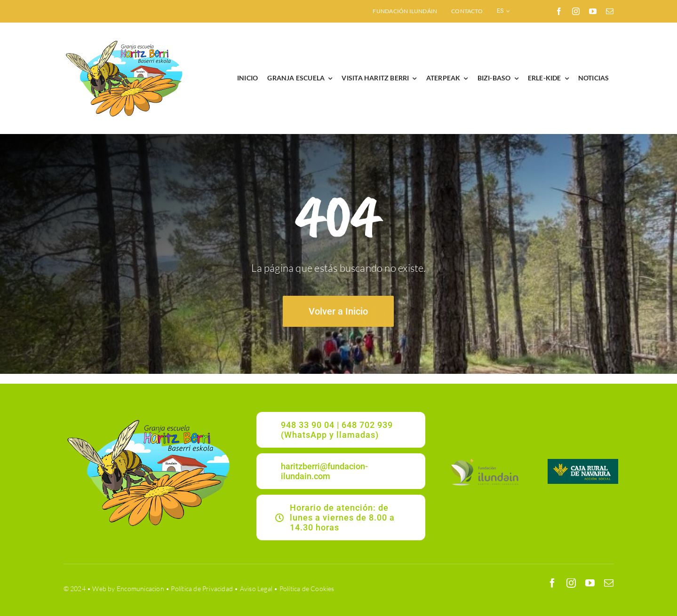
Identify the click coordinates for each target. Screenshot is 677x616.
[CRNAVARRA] (583, 462)
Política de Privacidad (202, 588)
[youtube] (593, 11)
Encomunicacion (140, 588)
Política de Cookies (307, 588)
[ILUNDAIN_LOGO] (485, 459)
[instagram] (576, 11)
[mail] (610, 11)
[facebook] (559, 11)
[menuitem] (504, 11)
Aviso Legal (256, 588)
